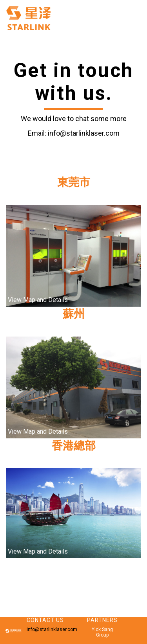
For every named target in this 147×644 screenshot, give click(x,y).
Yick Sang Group (102, 632)
